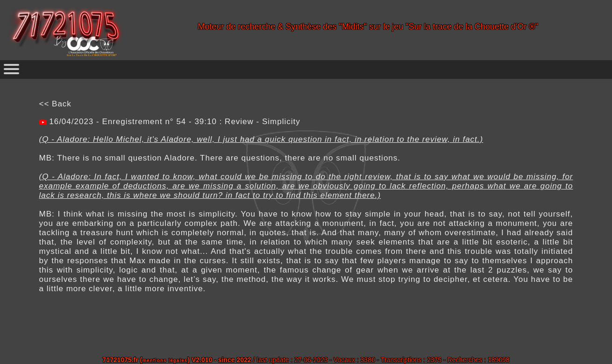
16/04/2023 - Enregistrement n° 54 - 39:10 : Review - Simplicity (174, 122)
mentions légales (165, 360)
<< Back (55, 104)
